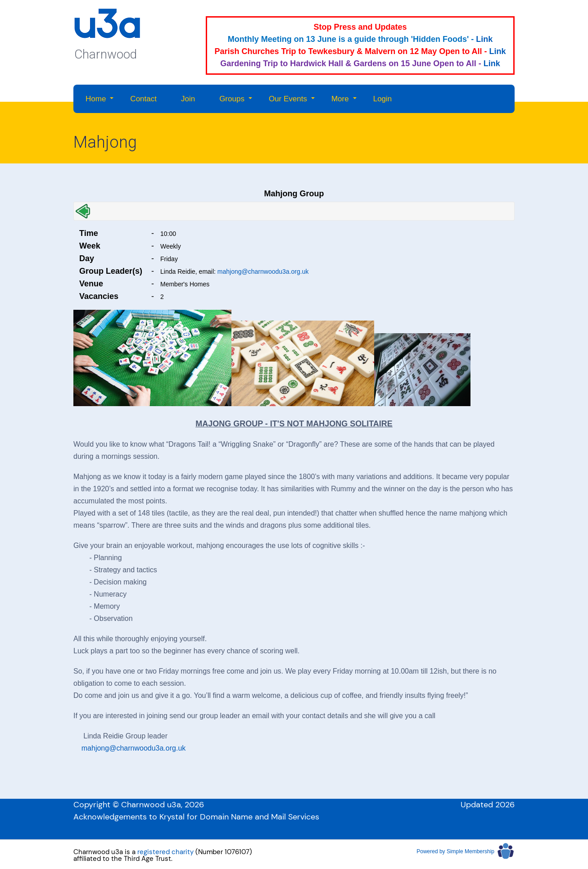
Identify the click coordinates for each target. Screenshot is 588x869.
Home (96, 99)
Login (383, 99)
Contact (143, 99)
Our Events (288, 99)
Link (484, 39)
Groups (232, 99)
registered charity (165, 852)
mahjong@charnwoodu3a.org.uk (263, 272)
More (340, 99)
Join (188, 99)
